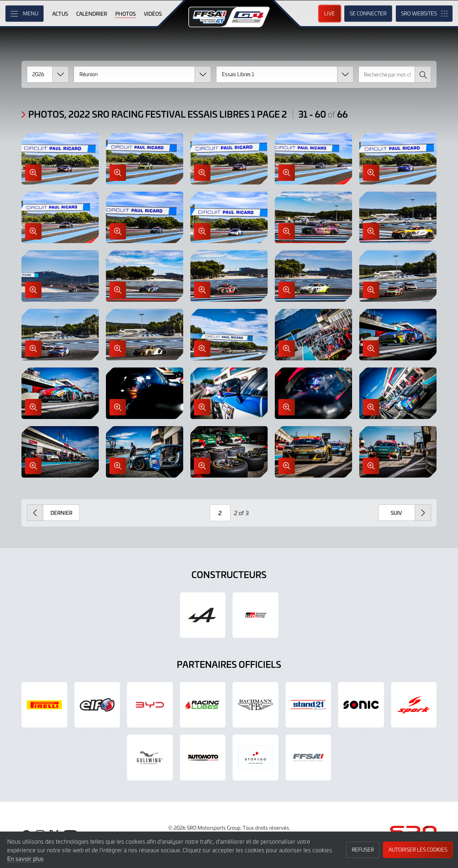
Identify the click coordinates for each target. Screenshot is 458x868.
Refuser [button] (363, 850)
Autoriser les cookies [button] (418, 850)
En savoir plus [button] (25, 858)
